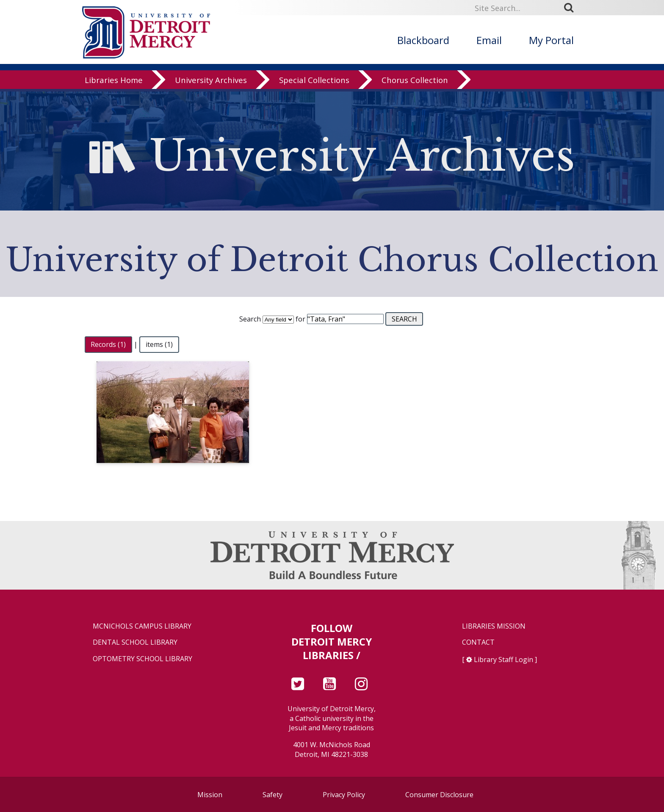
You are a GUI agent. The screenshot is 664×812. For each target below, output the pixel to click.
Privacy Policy (344, 795)
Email (489, 40)
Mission (210, 795)
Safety (273, 795)
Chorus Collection (415, 82)
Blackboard (423, 40)
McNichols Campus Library (142, 626)
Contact (478, 642)
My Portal (551, 40)
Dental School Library (135, 642)
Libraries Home (114, 82)
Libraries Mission (494, 626)
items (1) (159, 344)
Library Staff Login (504, 660)
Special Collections (314, 82)
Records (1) (108, 344)
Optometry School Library (142, 659)
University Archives (211, 82)
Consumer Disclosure (439, 795)
